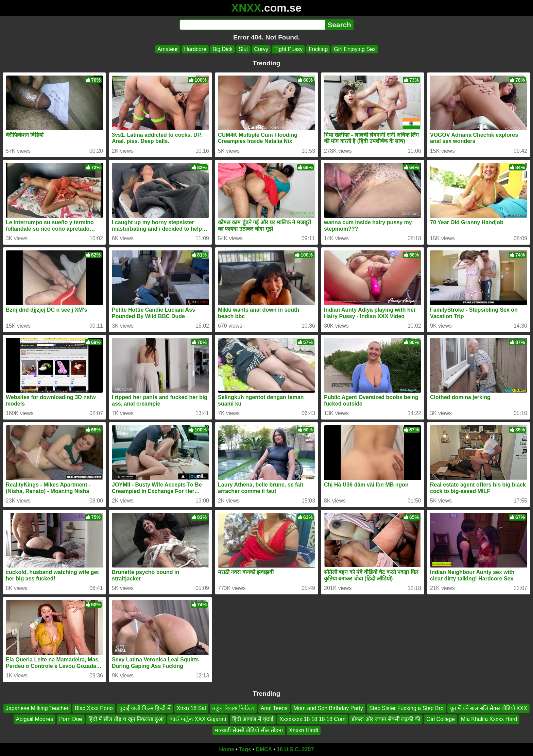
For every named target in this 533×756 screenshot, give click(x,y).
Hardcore (195, 49)
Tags (245, 749)
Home (227, 749)
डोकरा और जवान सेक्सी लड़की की (386, 719)
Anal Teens (274, 708)
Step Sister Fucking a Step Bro (406, 708)
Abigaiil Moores (35, 719)
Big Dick (222, 49)
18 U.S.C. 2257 (295, 749)
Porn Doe (71, 719)
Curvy (261, 49)
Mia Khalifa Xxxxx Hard (489, 719)
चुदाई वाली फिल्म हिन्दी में (145, 708)
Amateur (168, 49)
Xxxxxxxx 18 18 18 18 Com (312, 719)
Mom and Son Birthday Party (329, 708)
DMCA (264, 749)
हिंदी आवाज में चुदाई (253, 719)
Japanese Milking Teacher (37, 708)
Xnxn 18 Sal (191, 708)
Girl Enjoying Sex (355, 49)
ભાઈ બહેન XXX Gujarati (198, 719)
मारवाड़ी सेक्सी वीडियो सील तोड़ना (249, 730)
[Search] (252, 25)
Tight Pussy (288, 49)
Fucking (318, 49)
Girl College (441, 719)
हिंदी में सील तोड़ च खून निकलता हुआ (126, 719)
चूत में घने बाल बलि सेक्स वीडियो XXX (488, 708)
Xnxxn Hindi (303, 730)
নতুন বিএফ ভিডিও (233, 708)
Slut (243, 49)
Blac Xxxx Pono (94, 708)
